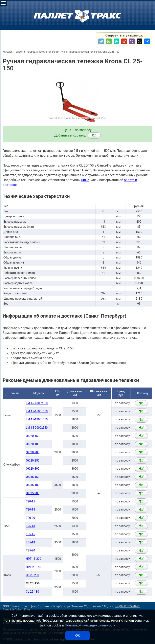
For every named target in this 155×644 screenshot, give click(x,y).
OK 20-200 (33, 452)
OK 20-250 (33, 461)
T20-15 (30, 502)
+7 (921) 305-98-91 (128, 606)
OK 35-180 (33, 485)
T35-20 (30, 551)
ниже (85, 180)
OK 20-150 (33, 436)
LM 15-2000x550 (37, 428)
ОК (77, 635)
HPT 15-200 (34, 559)
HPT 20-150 (34, 567)
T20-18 (30, 510)
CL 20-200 (32, 575)
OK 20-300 (33, 469)
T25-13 (30, 526)
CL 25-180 (32, 592)
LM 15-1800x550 (37, 419)
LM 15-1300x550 (37, 403)
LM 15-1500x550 (37, 411)
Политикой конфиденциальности (90, 625)
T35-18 (30, 542)
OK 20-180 (33, 444)
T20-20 (30, 518)
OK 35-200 (33, 493)
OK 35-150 (33, 477)
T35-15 (30, 534)
